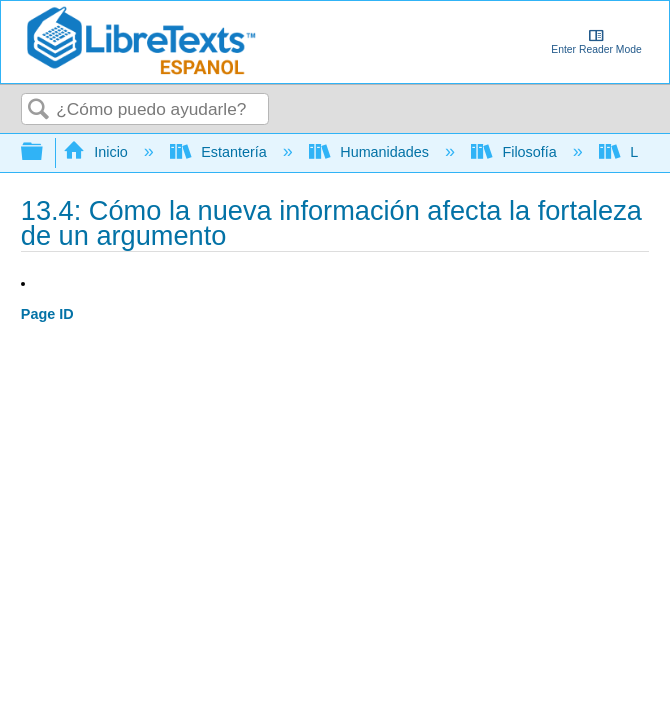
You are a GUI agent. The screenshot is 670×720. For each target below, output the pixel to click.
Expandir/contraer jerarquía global (45, 152)
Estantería (220, 152)
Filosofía (516, 152)
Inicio (97, 152)
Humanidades (371, 152)
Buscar (39, 110)
